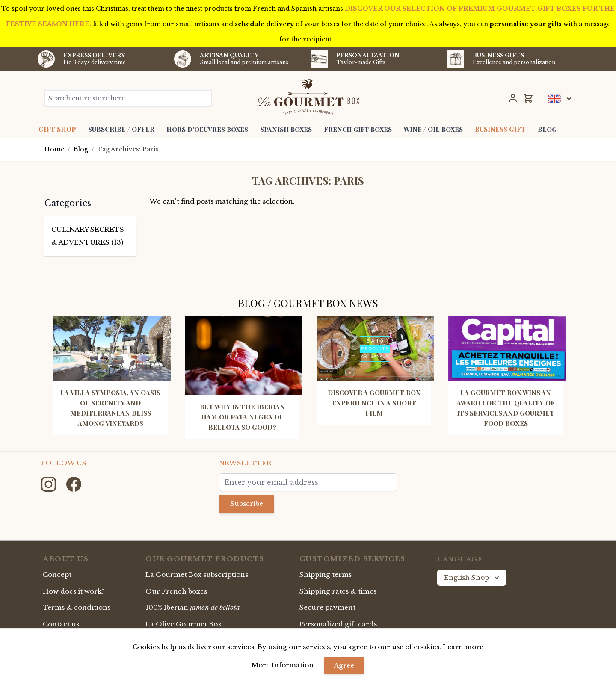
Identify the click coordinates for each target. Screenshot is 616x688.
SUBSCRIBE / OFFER (121, 129)
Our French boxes (176, 591)
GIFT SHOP (57, 129)
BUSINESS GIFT (500, 129)
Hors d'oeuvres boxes (207, 129)
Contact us (61, 624)
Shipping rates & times (338, 591)
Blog (547, 129)
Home (54, 149)
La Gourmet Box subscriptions (197, 574)
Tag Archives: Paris (128, 149)
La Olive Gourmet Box (184, 624)
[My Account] (513, 98)
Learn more (463, 647)
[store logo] (308, 97)
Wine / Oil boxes (433, 129)
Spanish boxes (286, 129)
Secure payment (327, 607)
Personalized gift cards (338, 624)
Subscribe (247, 503)
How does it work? (74, 591)
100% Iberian (193, 607)
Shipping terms (326, 574)
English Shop (472, 578)
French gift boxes (358, 129)
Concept (57, 574)
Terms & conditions (77, 607)
